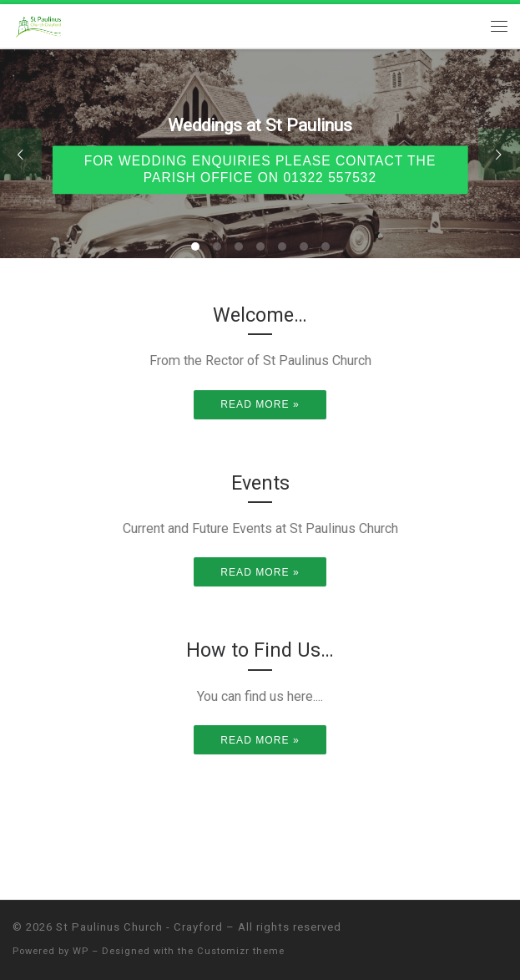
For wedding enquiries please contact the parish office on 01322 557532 (260, 170)
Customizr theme (241, 951)
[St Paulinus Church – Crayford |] (40, 25)
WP (81, 951)
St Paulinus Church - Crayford (139, 927)
